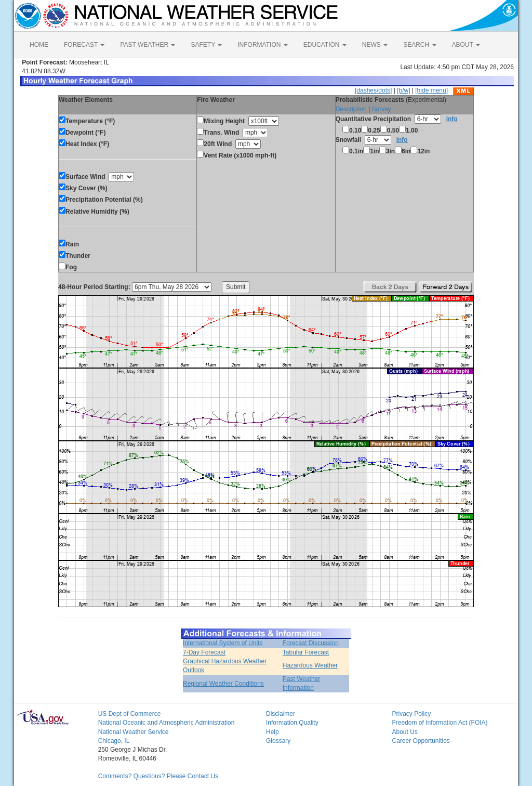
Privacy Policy (411, 714)
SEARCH (420, 45)
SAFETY (206, 45)
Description (351, 109)
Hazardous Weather (310, 665)
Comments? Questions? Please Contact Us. (159, 776)
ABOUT (466, 45)
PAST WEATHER (148, 45)
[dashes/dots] (373, 90)
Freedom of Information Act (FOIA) (440, 723)
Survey (381, 109)
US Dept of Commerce (130, 714)
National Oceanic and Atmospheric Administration (167, 723)
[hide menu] (431, 90)
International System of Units (223, 643)
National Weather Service (134, 732)
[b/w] (403, 90)
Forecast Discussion (311, 643)
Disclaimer (281, 714)
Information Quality (292, 723)
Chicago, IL (114, 741)
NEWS (375, 45)
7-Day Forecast (204, 652)
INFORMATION (262, 45)
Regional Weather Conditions (223, 684)
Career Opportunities (421, 741)
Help (272, 732)
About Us (404, 732)
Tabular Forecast (306, 652)
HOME (39, 45)
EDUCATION (325, 45)
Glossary (278, 741)
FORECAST (84, 45)
